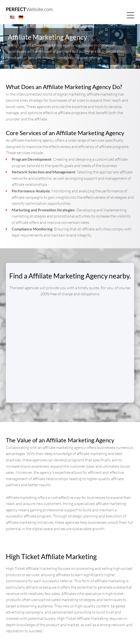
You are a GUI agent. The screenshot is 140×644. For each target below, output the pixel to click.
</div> (70, 346)
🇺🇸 (12, 17)
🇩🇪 (21, 17)
